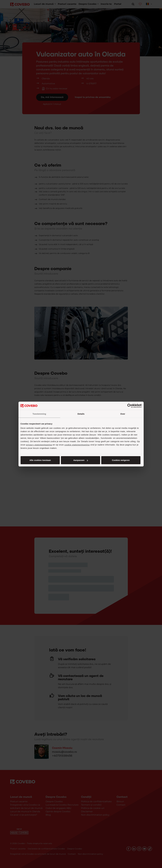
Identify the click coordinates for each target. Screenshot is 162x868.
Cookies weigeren (121, 460)
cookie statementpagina (77, 445)
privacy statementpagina (39, 445)
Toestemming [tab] (39, 414)
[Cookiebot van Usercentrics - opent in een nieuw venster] (129, 406)
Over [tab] (123, 414)
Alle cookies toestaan (40, 460)
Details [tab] (81, 414)
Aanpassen (81, 460)
